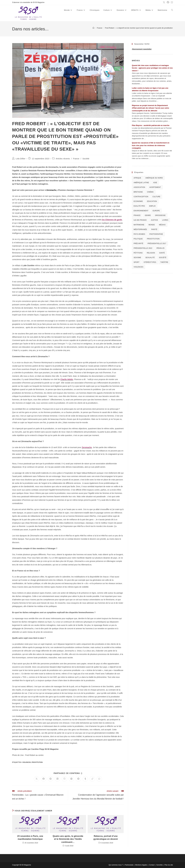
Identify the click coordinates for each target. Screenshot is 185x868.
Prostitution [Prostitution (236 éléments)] (153, 239)
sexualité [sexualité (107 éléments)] (150, 258)
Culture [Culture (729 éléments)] (156, 197)
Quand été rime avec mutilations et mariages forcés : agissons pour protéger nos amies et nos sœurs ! (152, 68)
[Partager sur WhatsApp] (99, 779)
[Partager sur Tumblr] (85, 779)
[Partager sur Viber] (64, 779)
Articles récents (63, 159)
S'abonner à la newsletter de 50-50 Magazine (28, 2)
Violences (27, 762)
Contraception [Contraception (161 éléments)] (141, 197)
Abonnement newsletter (142, 49)
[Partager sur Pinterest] (51, 779)
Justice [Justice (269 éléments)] (154, 220)
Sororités (160, 865)
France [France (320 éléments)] (137, 215)
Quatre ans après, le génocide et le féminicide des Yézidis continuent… (68, 839)
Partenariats (129, 865)
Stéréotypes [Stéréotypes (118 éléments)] (150, 262)
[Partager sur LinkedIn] (57, 779)
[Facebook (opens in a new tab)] (168, 3)
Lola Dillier (21, 159)
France (76, 159)
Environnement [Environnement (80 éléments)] (141, 211)
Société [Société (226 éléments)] (163, 258)
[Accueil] (93, 28)
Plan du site (169, 865)
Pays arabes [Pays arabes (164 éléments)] (139, 234)
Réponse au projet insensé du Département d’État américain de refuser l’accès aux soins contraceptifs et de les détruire (151, 108)
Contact (152, 865)
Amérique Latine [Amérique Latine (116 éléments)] (141, 183)
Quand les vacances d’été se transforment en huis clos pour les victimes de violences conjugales (151, 145)
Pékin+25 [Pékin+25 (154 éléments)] (160, 248)
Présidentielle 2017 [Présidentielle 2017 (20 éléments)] (157, 244)
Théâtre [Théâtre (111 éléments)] (164, 262)
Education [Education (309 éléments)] (152, 201)
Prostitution (37, 762)
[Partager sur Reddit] (78, 779)
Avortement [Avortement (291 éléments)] (155, 187)
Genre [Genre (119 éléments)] (148, 215)
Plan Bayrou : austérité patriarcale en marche (151, 125)
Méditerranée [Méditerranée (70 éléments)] (140, 229)
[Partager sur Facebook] (44, 779)
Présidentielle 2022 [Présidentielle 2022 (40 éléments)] (143, 248)
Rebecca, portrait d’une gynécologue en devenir (106, 838)
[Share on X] (37, 779)
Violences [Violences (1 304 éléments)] (139, 267)
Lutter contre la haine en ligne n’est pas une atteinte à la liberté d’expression (150, 89)
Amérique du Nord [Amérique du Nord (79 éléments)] (154, 178)
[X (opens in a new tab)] (164, 3)
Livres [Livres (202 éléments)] (165, 220)
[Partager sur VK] (71, 779)
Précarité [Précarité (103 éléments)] (139, 244)
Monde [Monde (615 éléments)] (152, 225)
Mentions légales (141, 865)
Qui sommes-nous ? (116, 865)
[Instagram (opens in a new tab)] (171, 3)
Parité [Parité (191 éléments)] (154, 229)
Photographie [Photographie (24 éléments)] (156, 234)
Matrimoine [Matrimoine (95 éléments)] (139, 225)
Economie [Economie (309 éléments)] (138, 201)
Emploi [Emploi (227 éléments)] (152, 206)
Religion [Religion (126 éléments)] (151, 253)
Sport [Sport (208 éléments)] (137, 262)
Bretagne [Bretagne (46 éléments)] (138, 192)
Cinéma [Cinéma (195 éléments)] (150, 192)
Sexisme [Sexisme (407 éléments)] (137, 258)
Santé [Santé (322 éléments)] (162, 253)
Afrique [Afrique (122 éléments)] (137, 178)
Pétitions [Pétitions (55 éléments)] (138, 253)
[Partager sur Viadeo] (92, 779)
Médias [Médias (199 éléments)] (162, 225)
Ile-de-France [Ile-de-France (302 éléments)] (140, 220)
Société (86, 159)
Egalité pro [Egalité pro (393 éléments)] (139, 206)
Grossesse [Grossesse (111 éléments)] (160, 215)
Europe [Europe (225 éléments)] (156, 211)
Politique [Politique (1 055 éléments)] (138, 239)
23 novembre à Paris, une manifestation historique (30, 838)
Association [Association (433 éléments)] (139, 187)
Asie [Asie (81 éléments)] (155, 183)
